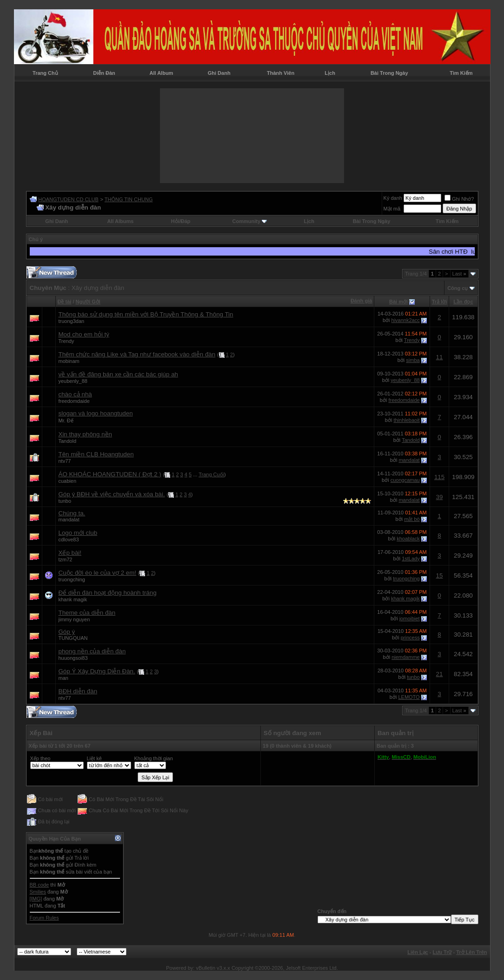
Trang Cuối (211, 474)
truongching (72, 579)
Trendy (66, 341)
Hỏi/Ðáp (181, 221)
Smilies (38, 892)
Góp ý (67, 632)
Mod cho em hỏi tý (84, 334)
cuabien (68, 481)
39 (440, 497)
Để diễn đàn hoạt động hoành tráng (108, 593)
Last (459, 274)
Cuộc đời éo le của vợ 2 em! (98, 573)
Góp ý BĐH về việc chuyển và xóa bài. (112, 494)
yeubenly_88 (73, 381)
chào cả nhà (75, 394)
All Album (161, 73)
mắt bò (412, 519)
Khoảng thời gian (154, 758)
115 (439, 477)
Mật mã (392, 209)
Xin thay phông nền (85, 434)
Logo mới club (78, 533)
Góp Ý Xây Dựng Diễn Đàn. (97, 671)
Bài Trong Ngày (389, 73)
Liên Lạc (418, 952)
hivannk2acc (406, 320)
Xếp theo (40, 758)
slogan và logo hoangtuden (96, 413)
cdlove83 (69, 539)
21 (440, 674)
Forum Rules (44, 918)
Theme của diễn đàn (87, 613)
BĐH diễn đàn (78, 691)
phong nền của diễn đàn (92, 651)
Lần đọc (463, 302)
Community (250, 221)
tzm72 (66, 559)
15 (440, 576)
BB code (40, 885)
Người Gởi (88, 302)
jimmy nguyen (74, 619)
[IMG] (36, 899)
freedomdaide (74, 401)
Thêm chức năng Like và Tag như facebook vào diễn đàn (137, 354)
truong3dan (72, 321)
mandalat (409, 460)
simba (413, 360)
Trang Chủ (45, 73)
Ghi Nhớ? (459, 199)
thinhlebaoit (406, 420)
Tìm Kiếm (461, 73)
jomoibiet (410, 618)
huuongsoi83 (73, 658)
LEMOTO (409, 697)
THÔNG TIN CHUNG (129, 199)
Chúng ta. (72, 513)
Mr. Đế (66, 421)
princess (410, 638)
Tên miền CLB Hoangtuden (96, 454)
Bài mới (398, 302)
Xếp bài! (70, 553)
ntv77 (65, 461)
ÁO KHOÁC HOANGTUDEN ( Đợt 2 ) (110, 474)
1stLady (411, 559)
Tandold (68, 441)
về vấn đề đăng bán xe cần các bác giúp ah (118, 374)
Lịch (330, 73)
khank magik (73, 599)
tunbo (65, 501)
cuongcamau (405, 480)
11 (440, 357)
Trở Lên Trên (471, 952)
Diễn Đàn (104, 73)
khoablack (408, 539)
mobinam (69, 361)
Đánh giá (361, 301)
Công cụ (458, 288)
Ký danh (393, 198)
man (63, 678)
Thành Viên (281, 73)
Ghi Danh (219, 73)
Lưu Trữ (442, 952)
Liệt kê (94, 758)
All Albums (120, 221)
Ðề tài (65, 302)
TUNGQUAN (73, 638)
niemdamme (406, 657)
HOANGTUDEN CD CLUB (68, 199)
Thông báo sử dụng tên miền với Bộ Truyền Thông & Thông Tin (146, 314)
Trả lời (440, 302)
